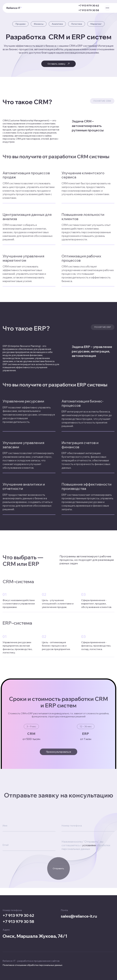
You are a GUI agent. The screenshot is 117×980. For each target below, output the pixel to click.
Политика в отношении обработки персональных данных (32, 965)
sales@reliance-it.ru (82, 915)
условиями (89, 888)
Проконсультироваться (59, 757)
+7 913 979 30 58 (86, 11)
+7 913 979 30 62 (86, 7)
